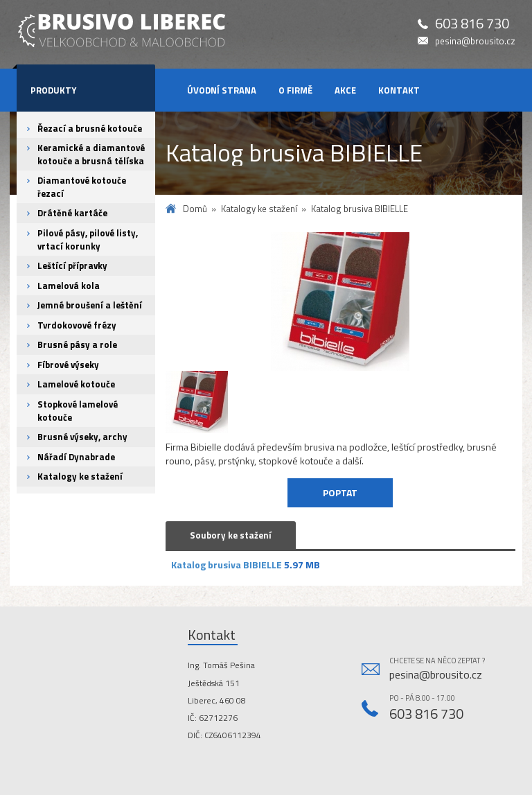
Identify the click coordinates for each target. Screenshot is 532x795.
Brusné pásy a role (77, 344)
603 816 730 (472, 24)
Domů (195, 209)
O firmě (295, 90)
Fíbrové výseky (68, 365)
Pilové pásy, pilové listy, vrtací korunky (88, 239)
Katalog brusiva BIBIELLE (227, 565)
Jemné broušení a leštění (90, 305)
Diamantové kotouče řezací (82, 187)
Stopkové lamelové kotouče (78, 411)
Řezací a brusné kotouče (90, 128)
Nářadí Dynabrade (76, 457)
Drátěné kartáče (72, 213)
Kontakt (399, 90)
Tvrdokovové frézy (77, 325)
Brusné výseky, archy (82, 437)
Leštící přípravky (72, 265)
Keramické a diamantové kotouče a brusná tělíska (91, 154)
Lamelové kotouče (76, 384)
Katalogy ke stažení (80, 476)
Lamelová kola (69, 286)
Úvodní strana (222, 90)
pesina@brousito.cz (475, 41)
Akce (345, 90)
